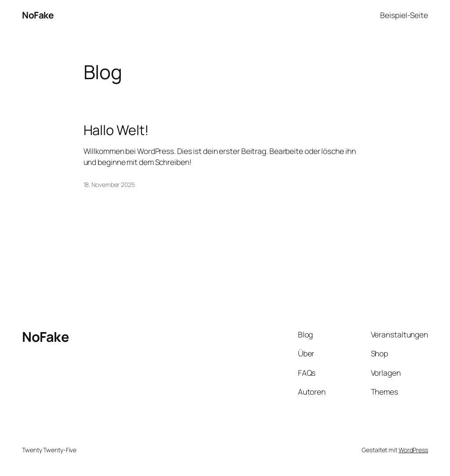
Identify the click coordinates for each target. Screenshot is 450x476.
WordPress (413, 450)
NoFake (38, 15)
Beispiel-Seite (404, 15)
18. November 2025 (109, 185)
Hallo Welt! (116, 130)
